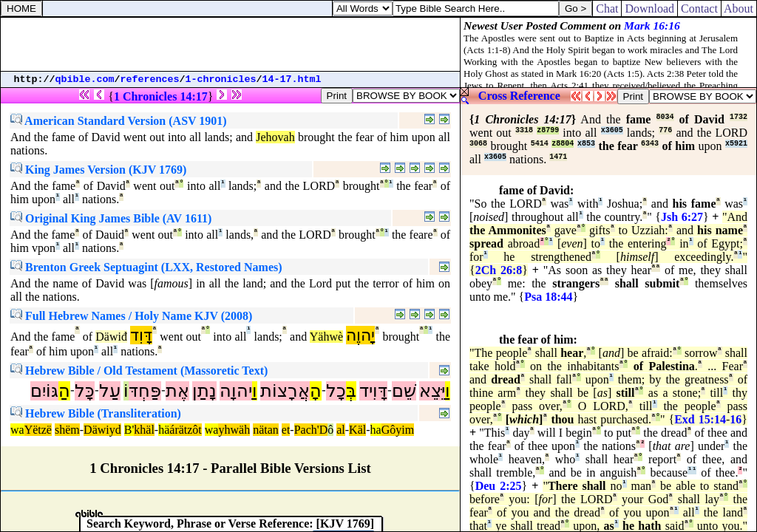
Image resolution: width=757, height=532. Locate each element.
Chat (607, 8)
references (150, 79)
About (739, 8)
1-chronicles (221, 79)
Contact (699, 8)
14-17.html (292, 79)
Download (649, 8)
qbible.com (85, 79)
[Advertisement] (231, 44)
